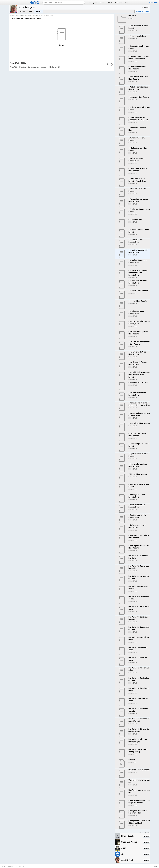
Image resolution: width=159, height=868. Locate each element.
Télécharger (53, 67)
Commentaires (33, 67)
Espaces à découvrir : (145, 832)
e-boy (124, 848)
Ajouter (146, 836)
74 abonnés (145, 7)
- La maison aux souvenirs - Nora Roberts (43, 15)
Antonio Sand (127, 860)
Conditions (10, 866)
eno (123, 854)
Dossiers (38, 11)
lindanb (13, 15)
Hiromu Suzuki (127, 836)
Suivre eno (18, 866)
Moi (30, 11)
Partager (44, 67)
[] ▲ (155, 866)
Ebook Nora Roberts (26, 15)
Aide (24, 866)
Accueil (22, 11)
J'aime (22, 67)
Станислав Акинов (129, 842)
